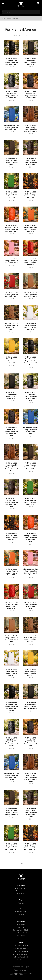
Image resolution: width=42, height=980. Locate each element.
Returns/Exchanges (21, 912)
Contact (21, 906)
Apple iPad (21, 927)
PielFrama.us (23, 970)
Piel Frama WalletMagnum (21, 948)
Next (21, 863)
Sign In (27, 967)
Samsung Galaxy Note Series (21, 933)
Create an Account (18, 967)
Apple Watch (21, 936)
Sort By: (15, 35)
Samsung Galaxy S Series (21, 930)
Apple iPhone (21, 924)
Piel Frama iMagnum (21, 951)
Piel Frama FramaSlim (21, 946)
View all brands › (21, 960)
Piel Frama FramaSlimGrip (21, 957)
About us (21, 903)
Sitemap (21, 914)
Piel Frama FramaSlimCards (21, 954)
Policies (21, 909)
